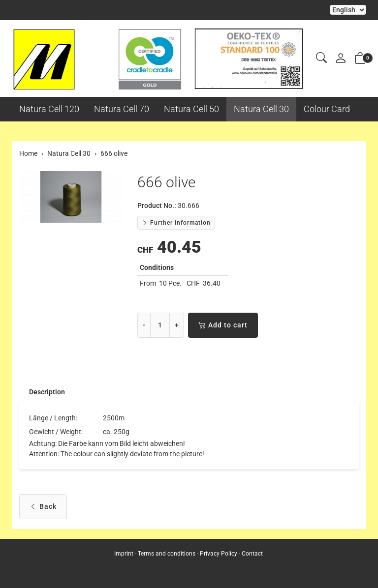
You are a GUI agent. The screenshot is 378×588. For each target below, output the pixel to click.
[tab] (42, 392)
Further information (176, 223)
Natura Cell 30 (261, 109)
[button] (321, 58)
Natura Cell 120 (49, 109)
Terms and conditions (167, 554)
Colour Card (327, 109)
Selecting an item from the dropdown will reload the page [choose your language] (348, 10)
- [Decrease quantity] (144, 325)
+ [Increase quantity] (177, 325)
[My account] (341, 59)
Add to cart (223, 325)
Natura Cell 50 (191, 109)
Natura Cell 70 (122, 109)
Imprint (124, 554)
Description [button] (47, 392)
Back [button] (43, 507)
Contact (252, 554)
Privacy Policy (219, 554)
